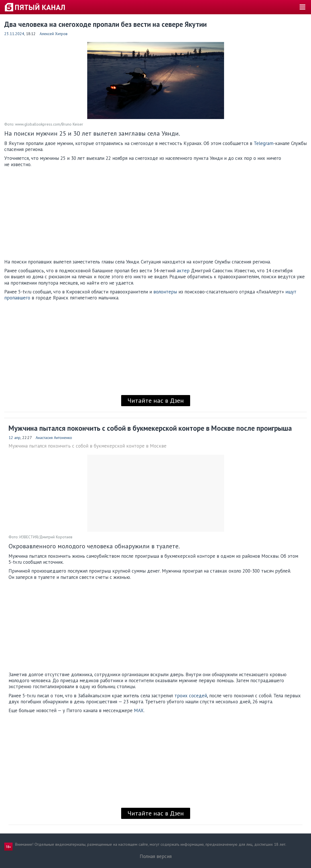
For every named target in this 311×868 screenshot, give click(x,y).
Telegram (264, 143)
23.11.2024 (14, 34)
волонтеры (165, 292)
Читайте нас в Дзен (156, 400)
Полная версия (156, 856)
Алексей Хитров (54, 34)
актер (183, 271)
